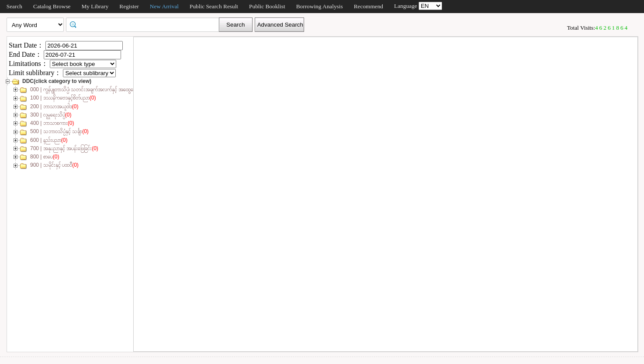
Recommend (369, 6)
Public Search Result (214, 6)
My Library (95, 6)
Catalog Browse (52, 6)
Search (14, 6)
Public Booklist (267, 6)
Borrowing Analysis (320, 6)
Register (129, 6)
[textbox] (145, 24)
